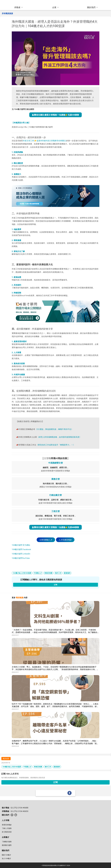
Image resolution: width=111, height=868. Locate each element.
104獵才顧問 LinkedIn (21, 554)
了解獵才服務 (7, 842)
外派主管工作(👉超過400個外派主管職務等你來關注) (45, 141)
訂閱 (56, 782)
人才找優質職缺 (65, 540)
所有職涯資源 (7, 13)
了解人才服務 (7, 828)
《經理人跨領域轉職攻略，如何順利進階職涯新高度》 (59, 437)
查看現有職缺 (7, 825)
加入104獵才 (6, 858)
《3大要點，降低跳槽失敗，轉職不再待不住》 (54, 429)
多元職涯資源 (7, 832)
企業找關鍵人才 (46, 540)
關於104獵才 (6, 855)
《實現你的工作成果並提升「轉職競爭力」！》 (55, 445)
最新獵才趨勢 (7, 845)
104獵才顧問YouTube (21, 558)
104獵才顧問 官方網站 (21, 545)
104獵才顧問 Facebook (21, 549)
